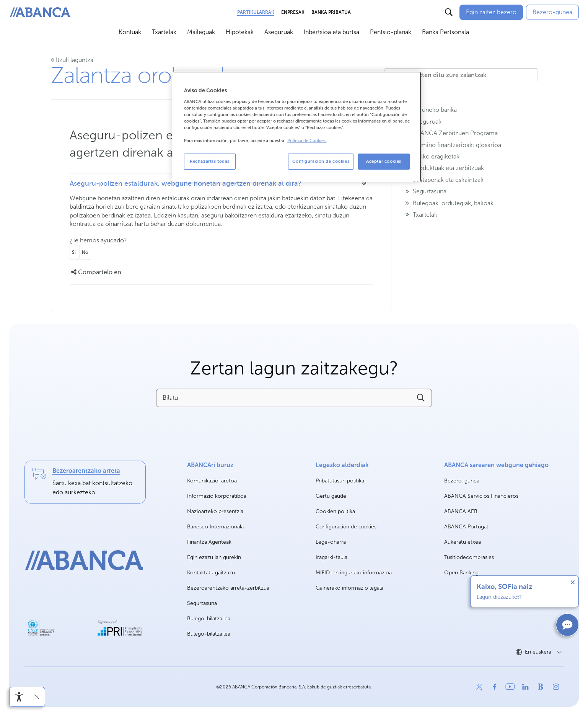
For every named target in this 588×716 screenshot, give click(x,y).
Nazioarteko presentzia (215, 511)
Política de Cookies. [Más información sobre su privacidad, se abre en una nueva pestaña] (307, 141)
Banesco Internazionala (215, 527)
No (85, 252)
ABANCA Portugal (466, 527)
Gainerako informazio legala (349, 588)
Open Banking (461, 573)
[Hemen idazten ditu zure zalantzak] (461, 75)
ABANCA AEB (461, 512)
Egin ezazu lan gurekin (214, 558)
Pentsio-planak (391, 32)
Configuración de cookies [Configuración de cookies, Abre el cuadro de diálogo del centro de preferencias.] (321, 161)
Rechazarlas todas (210, 161)
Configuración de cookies (346, 527)
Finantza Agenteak (209, 542)
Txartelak (164, 32)
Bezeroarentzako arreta (86, 471)
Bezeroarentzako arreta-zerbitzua (228, 588)
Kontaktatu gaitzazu (211, 573)
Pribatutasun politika (340, 481)
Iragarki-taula (331, 557)
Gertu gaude (331, 496)
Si (74, 252)
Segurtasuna (202, 603)
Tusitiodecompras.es (469, 558)
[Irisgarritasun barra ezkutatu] (37, 697)
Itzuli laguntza (72, 60)
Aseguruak (279, 32)
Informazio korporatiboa (217, 496)
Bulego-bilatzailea (209, 619)
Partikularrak (256, 12)
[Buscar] (449, 12)
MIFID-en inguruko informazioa (354, 573)
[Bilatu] (283, 398)
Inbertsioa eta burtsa (331, 32)
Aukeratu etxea (463, 542)
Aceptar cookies (384, 161)
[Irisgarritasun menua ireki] (19, 697)
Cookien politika (335, 511)
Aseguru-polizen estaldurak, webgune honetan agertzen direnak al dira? (186, 183)
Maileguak (201, 32)
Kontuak (130, 32)
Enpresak (293, 12)
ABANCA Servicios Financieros (481, 496)
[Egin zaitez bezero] (491, 12)
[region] (297, 127)
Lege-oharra (331, 542)
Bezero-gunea (462, 481)
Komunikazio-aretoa (212, 481)
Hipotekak (240, 32)
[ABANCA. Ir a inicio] (40, 12)
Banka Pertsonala (445, 32)
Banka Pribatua (331, 12)
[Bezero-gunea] (552, 12)
